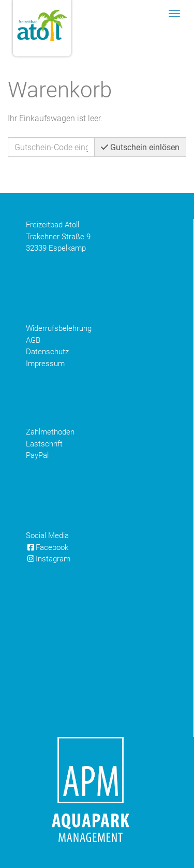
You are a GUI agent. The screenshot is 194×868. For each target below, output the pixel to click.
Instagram (48, 559)
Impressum (45, 364)
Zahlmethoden (50, 432)
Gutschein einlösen (140, 147)
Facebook (47, 547)
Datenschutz (47, 352)
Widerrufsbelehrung (59, 328)
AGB (33, 340)
